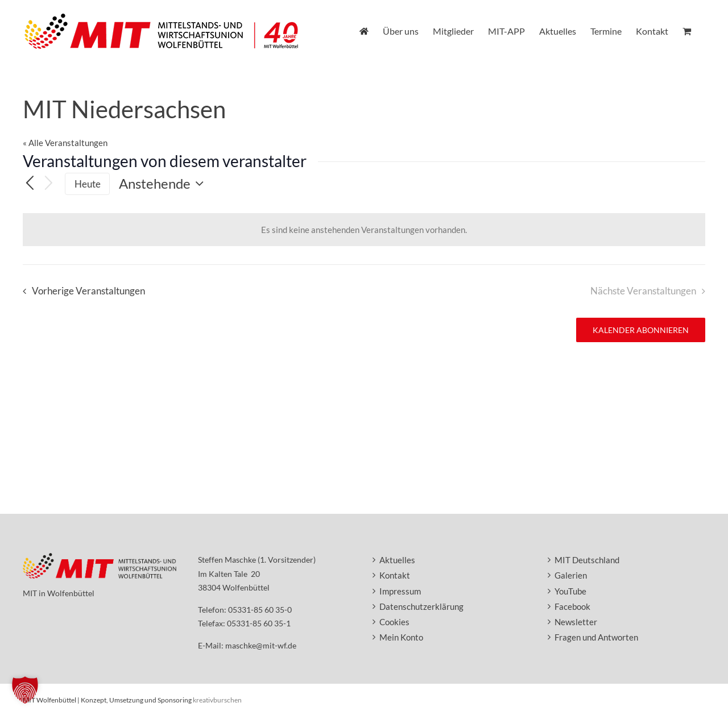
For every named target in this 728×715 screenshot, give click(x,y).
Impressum (400, 591)
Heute (88, 184)
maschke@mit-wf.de (261, 645)
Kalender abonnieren (641, 330)
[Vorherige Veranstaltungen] (30, 184)
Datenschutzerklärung (421, 606)
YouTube (570, 591)
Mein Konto (401, 637)
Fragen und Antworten (596, 637)
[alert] (364, 230)
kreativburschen (217, 700)
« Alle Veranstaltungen (65, 143)
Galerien (571, 575)
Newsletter (576, 622)
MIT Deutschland (587, 560)
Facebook (572, 606)
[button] (25, 690)
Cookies (394, 622)
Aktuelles (397, 560)
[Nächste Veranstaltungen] (49, 184)
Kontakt (395, 575)
